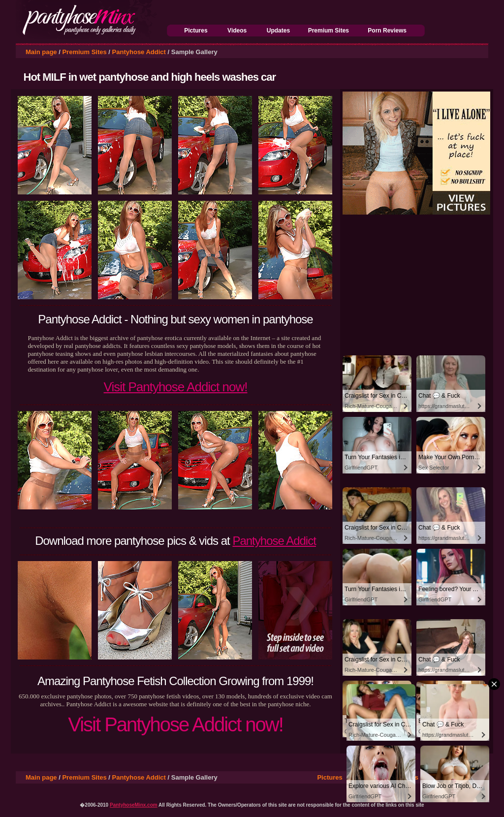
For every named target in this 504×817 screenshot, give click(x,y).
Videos (237, 31)
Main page (41, 52)
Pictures (196, 31)
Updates (278, 31)
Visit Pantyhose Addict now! (176, 387)
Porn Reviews (387, 31)
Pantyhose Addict (139, 52)
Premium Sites (329, 31)
